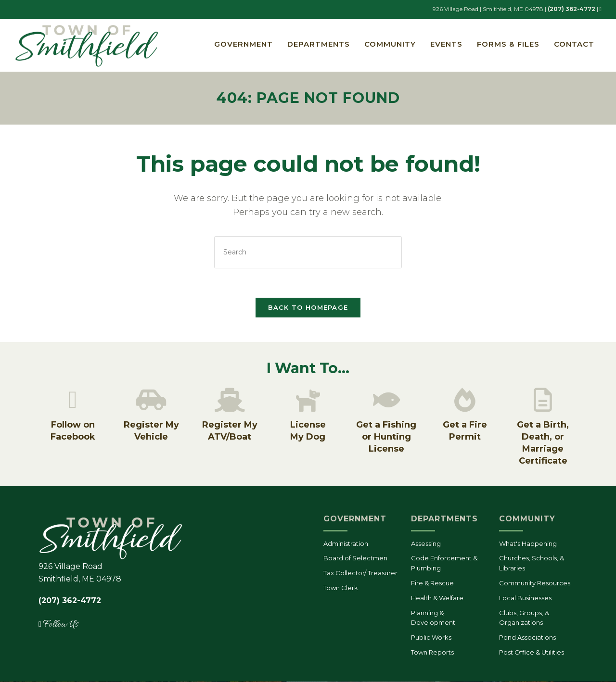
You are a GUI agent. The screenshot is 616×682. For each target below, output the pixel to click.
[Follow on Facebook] (73, 400)
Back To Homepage (308, 308)
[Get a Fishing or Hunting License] (386, 400)
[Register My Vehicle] (151, 400)
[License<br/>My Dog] (308, 400)
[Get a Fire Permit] (465, 400)
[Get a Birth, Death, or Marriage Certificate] (543, 400)
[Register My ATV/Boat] (230, 400)
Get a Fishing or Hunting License (386, 437)
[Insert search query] (308, 253)
